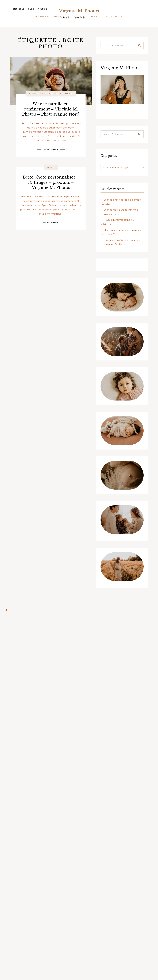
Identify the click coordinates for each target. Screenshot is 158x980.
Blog (31, 9)
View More (51, 149)
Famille (67, 94)
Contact (80, 18)
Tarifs (66, 18)
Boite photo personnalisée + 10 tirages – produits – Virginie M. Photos (51, 182)
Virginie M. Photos (79, 11)
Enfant (42, 94)
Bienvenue (19, 9)
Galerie (44, 9)
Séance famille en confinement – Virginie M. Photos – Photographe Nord (51, 109)
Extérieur (54, 94)
